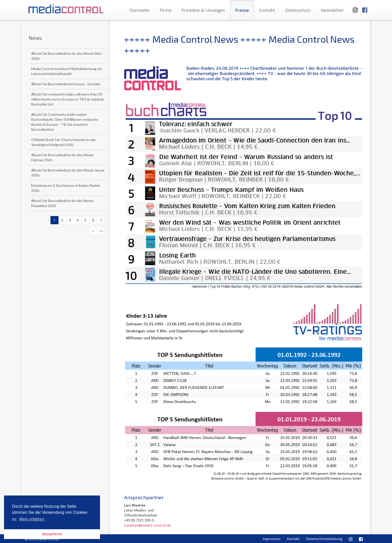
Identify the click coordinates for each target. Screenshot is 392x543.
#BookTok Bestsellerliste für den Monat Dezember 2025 (62, 203)
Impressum (272, 539)
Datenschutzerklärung (324, 539)
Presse (242, 10)
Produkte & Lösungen (203, 10)
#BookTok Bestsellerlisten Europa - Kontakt (66, 84)
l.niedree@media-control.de (147, 525)
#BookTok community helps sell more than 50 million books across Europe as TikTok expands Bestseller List (68, 99)
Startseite (139, 10)
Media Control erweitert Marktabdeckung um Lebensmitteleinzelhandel (67, 71)
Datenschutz (298, 10)
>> (101, 231)
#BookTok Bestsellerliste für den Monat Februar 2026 (62, 157)
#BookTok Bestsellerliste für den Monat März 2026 (67, 56)
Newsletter (332, 10)
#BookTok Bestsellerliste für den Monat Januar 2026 (68, 173)
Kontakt (267, 10)
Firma (165, 10)
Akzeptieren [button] (52, 534)
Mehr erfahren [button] (32, 519)
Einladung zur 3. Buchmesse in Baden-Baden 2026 (66, 188)
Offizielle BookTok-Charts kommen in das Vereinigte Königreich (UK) (63, 142)
